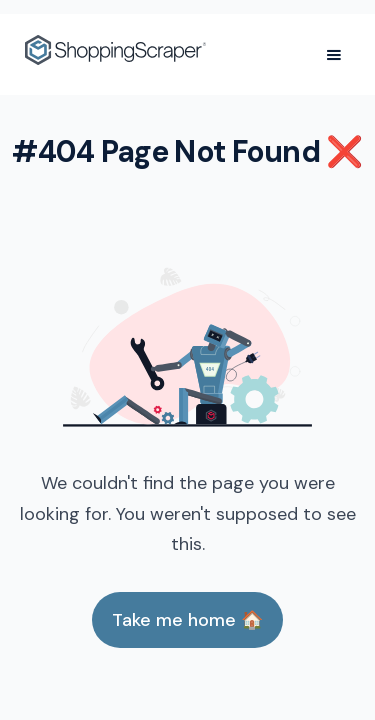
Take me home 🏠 (187, 620)
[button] (334, 55)
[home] (115, 54)
